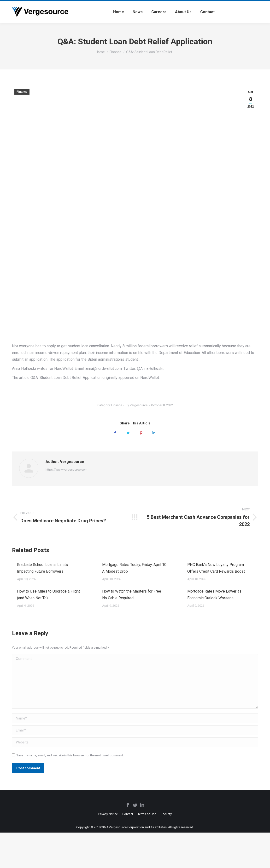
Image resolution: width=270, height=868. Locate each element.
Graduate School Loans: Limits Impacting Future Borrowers (42, 568)
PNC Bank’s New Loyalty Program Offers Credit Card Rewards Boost (216, 568)
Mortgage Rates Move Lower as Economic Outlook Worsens (214, 595)
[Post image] (12, 563)
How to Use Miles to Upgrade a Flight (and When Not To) (48, 595)
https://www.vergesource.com (67, 470)
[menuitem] (119, 12)
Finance (22, 92)
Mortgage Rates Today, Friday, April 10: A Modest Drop (135, 568)
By (137, 405)
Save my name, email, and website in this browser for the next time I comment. (70, 755)
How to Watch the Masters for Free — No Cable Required (134, 595)
